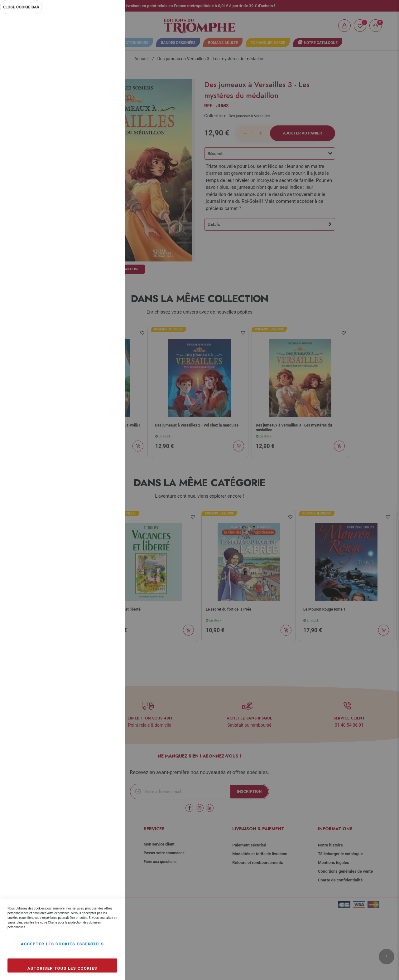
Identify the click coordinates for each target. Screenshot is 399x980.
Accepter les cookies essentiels (62, 944)
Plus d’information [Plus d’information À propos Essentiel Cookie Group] (99, 74)
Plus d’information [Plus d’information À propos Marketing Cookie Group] (99, 208)
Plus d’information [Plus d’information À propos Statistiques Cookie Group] (99, 141)
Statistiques (108, 100)
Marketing (108, 168)
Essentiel (108, 26)
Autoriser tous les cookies (62, 968)
